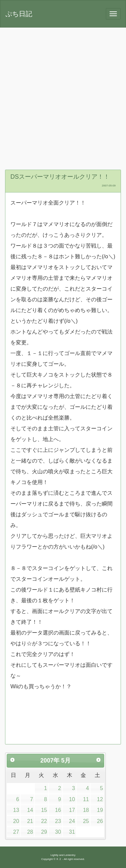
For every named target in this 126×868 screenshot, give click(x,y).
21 (30, 821)
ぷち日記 (19, 14)
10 (72, 799)
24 (72, 821)
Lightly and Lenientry (63, 855)
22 (44, 821)
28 (30, 832)
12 (100, 799)
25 (86, 821)
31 (72, 832)
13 (16, 810)
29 (44, 832)
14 (30, 810)
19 (100, 810)
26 (100, 821)
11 (86, 799)
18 (86, 810)
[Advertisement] (63, 99)
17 (72, 810)
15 (44, 810)
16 (58, 810)
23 (58, 821)
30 (58, 832)
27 (16, 832)
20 (16, 821)
